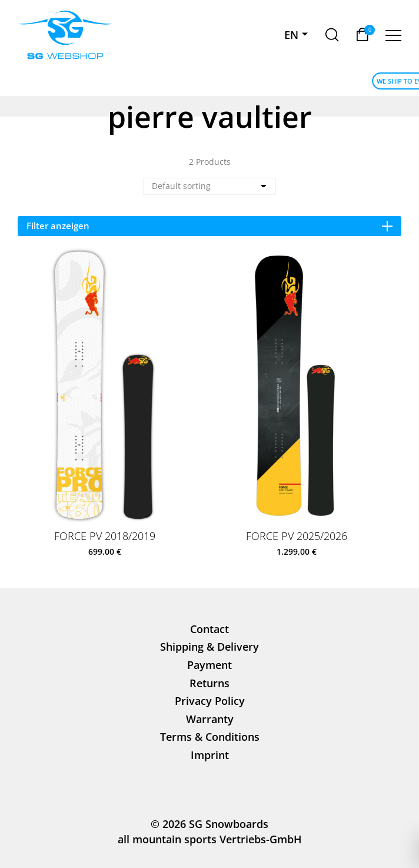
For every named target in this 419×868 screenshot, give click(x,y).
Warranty (210, 719)
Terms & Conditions (210, 737)
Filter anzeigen (209, 226)
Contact (209, 629)
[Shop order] (210, 186)
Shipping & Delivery (209, 647)
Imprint (210, 755)
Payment (209, 665)
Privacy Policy (210, 701)
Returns (209, 683)
